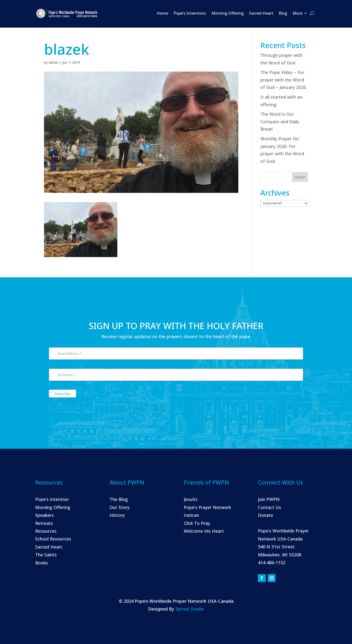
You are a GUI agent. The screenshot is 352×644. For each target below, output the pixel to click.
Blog (283, 13)
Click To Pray (197, 523)
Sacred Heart (261, 13)
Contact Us (269, 507)
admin (54, 62)
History (117, 515)
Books (42, 563)
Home (162, 13)
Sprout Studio (190, 609)
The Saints (46, 555)
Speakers (44, 515)
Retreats (44, 523)
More (297, 13)
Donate (265, 515)
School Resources (53, 539)
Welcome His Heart (204, 531)
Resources (46, 531)
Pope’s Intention (52, 499)
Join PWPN (269, 499)
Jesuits (191, 499)
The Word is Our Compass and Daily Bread (280, 121)
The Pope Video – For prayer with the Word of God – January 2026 (283, 80)
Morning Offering (228, 13)
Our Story (120, 507)
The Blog (119, 499)
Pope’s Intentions (190, 13)
